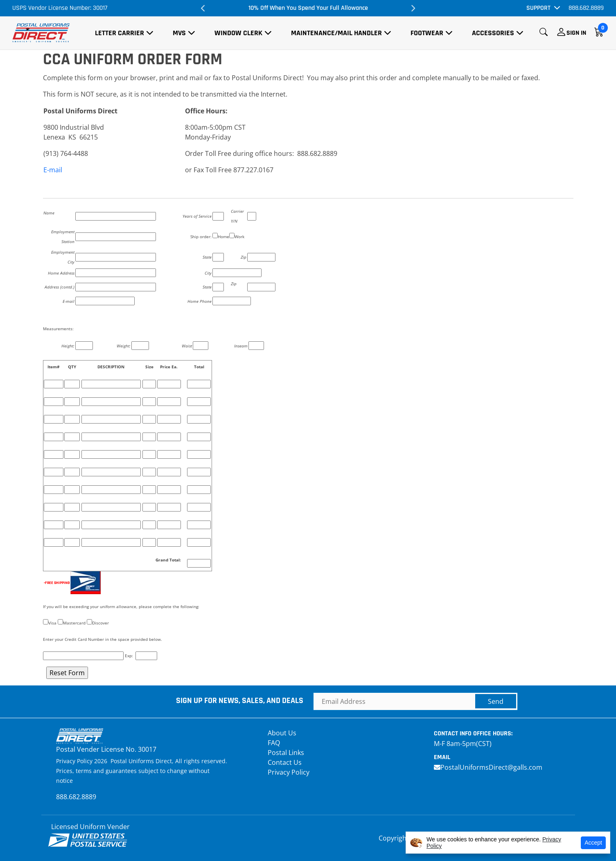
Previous (203, 8)
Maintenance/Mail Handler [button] (336, 33)
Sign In (576, 33)
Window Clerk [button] (238, 33)
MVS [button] (179, 33)
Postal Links (286, 753)
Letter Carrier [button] (120, 33)
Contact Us (285, 762)
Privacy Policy (289, 772)
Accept (593, 843)
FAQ (274, 743)
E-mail (53, 170)
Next (413, 8)
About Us (282, 733)
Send (496, 701)
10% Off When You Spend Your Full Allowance (308, 8)
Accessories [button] (493, 33)
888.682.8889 (586, 8)
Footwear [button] (427, 33)
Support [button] (538, 8)
